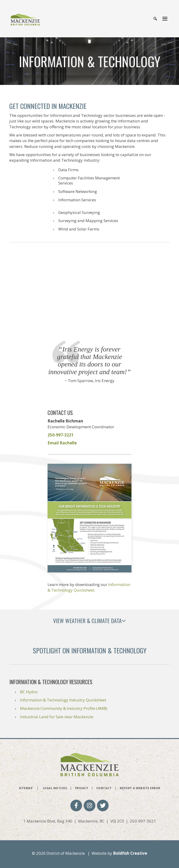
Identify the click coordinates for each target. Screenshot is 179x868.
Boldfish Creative (130, 853)
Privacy (82, 788)
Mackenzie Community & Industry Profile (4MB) (64, 708)
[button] (76, 805)
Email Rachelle (62, 443)
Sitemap (26, 788)
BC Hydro (29, 692)
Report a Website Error (140, 788)
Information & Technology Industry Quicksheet (63, 700)
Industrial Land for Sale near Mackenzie (57, 717)
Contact (104, 788)
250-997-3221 (61, 435)
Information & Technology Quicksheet (89, 587)
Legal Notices (55, 788)
